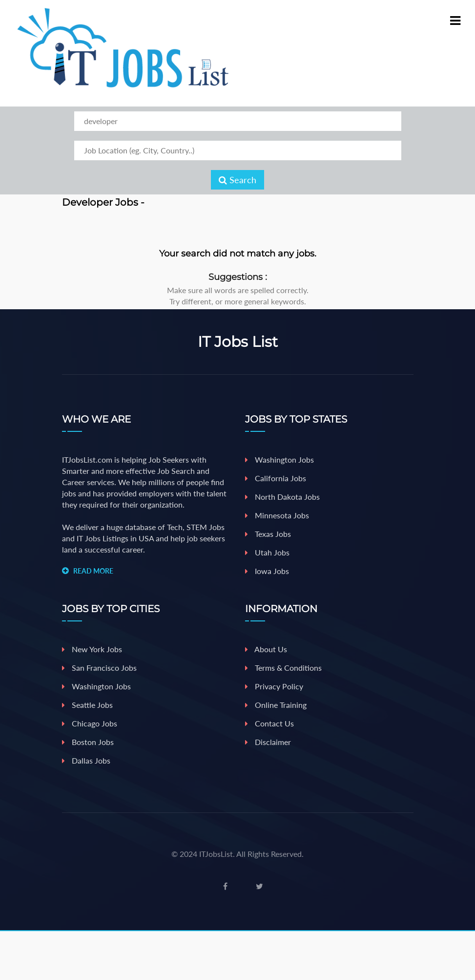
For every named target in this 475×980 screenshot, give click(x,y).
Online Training (276, 705)
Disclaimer (268, 742)
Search (237, 180)
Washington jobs (96, 686)
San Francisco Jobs (99, 668)
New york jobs (92, 649)
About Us (266, 649)
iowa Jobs (267, 571)
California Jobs (276, 478)
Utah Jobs (267, 552)
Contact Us (269, 723)
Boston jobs (88, 742)
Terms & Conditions (283, 668)
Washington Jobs (279, 459)
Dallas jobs (86, 760)
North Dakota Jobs (282, 497)
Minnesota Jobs (277, 515)
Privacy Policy (274, 686)
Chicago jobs (90, 723)
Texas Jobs (268, 534)
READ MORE (93, 571)
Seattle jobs (87, 705)
